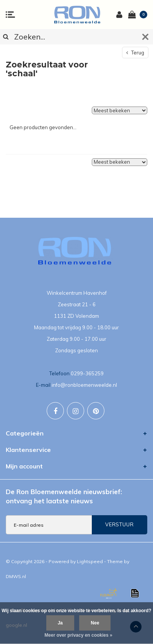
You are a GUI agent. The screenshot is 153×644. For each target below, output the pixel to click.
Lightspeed (90, 561)
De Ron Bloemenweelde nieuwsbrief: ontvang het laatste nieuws (64, 496)
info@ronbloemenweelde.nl (84, 385)
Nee (95, 623)
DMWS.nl (16, 576)
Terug (135, 53)
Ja (60, 623)
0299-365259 (87, 373)
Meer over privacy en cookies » (78, 635)
